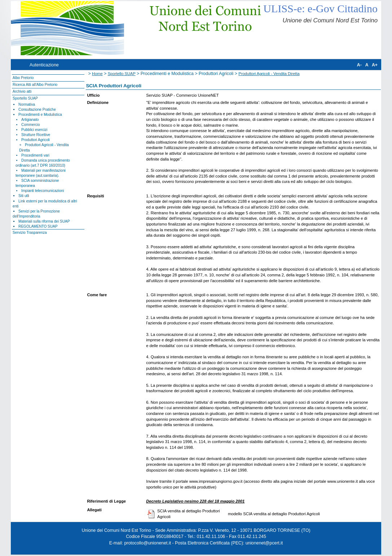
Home (97, 74)
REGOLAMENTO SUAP (38, 226)
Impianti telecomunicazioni (43, 191)
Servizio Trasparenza (30, 233)
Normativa (27, 104)
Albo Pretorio (23, 78)
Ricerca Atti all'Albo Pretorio (35, 85)
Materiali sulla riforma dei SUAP (44, 221)
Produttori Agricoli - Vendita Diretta (269, 74)
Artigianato (30, 120)
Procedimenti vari (35, 155)
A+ (375, 65)
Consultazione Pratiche (37, 110)
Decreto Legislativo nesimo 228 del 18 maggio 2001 (195, 501)
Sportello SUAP (25, 98)
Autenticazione (44, 65)
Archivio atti (22, 91)
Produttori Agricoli (36, 140)
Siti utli (24, 196)
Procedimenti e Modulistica (40, 115)
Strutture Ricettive (36, 135)
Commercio (31, 125)
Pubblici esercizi (34, 130)
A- (359, 65)
